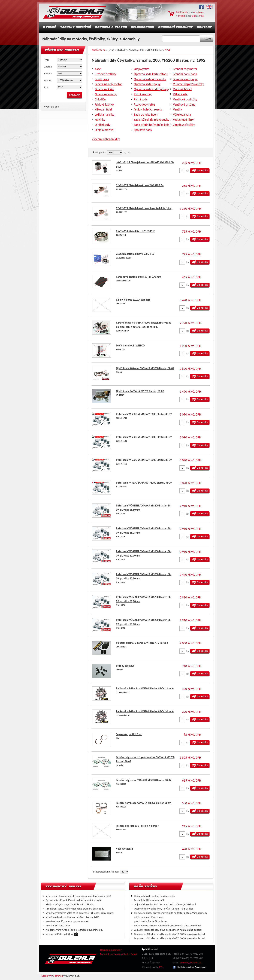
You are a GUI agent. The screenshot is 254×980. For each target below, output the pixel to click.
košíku (182, 16)
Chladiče (100, 99)
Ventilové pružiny (184, 105)
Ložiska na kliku (105, 115)
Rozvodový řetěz (144, 105)
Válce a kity (180, 94)
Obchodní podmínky (111, 950)
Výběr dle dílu (52, 107)
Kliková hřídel (103, 109)
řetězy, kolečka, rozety (148, 109)
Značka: (48, 67)
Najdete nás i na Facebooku (190, 967)
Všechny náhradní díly (106, 139)
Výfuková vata (182, 115)
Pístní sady (141, 99)
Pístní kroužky (143, 94)
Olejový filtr (141, 69)
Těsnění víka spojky (185, 79)
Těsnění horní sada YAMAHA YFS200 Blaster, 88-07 (143, 803)
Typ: (46, 60)
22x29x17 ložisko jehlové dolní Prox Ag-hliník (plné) (144, 208)
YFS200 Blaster (155, 50)
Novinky (100, 120)
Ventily (177, 109)
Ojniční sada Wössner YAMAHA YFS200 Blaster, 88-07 (145, 368)
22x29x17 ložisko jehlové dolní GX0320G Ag (140, 185)
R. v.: (47, 87)
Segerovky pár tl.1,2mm (129, 734)
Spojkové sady (143, 130)
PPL (161, 967)
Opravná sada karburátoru (151, 74)
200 (142, 50)
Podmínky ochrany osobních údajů (118, 954)
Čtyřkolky (122, 50)
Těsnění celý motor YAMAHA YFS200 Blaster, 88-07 (144, 780)
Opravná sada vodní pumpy (151, 89)
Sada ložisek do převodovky (152, 120)
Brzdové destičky (105, 74)
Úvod (111, 50)
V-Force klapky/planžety (188, 84)
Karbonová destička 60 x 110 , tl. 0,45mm (139, 277)
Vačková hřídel (182, 89)
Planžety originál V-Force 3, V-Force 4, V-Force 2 (142, 643)
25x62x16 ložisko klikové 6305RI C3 (135, 254)
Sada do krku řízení (146, 115)
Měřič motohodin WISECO (130, 346)
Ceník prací (102, 79)
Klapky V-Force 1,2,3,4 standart (133, 300)
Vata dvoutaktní (125, 849)
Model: (48, 80)
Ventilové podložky (185, 99)
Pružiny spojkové (125, 666)
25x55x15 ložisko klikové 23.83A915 (136, 231)
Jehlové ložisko (104, 105)
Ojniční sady (102, 125)
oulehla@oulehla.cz (190, 963)
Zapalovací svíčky (184, 125)
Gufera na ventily (106, 94)
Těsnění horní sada (185, 74)
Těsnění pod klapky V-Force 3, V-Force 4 (138, 826)
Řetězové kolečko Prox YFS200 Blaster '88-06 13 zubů (145, 689)
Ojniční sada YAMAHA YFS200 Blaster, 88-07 (140, 391)
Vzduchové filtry (183, 120)
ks (188, 171)
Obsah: (48, 73)
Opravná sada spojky (147, 84)
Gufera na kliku (104, 89)
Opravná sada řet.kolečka (150, 79)
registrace (199, 12)
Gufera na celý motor (108, 84)
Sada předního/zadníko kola (152, 125)
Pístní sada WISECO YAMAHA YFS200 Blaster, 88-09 (144, 414)
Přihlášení (181, 12)
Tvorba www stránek (52, 976)
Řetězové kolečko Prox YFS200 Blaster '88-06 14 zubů (145, 711)
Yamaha (134, 50)
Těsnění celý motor (185, 69)
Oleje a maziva (104, 130)
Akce (98, 69)
